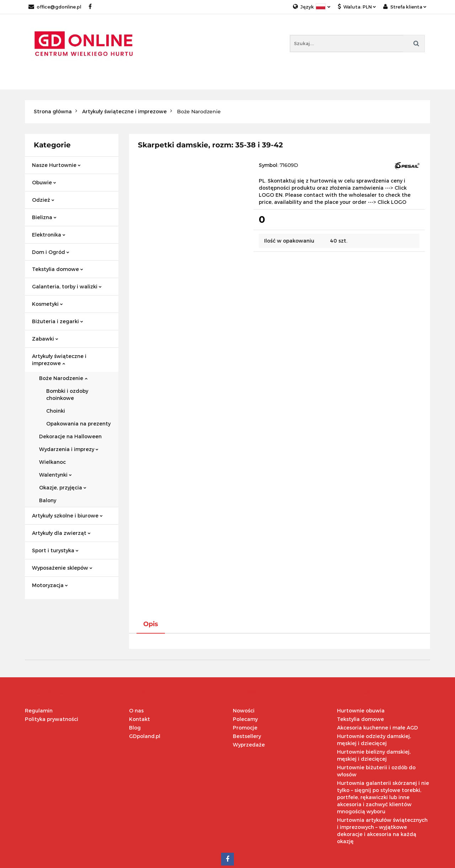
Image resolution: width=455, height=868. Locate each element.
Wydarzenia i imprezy (69, 449)
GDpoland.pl (145, 697)
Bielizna (44, 217)
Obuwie (44, 182)
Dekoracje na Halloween (70, 436)
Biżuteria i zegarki (58, 321)
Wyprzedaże (249, 706)
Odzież (43, 200)
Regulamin (39, 671)
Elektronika (49, 235)
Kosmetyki (47, 304)
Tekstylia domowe (58, 269)
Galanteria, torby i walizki (67, 286)
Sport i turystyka (55, 550)
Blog (135, 688)
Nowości (244, 671)
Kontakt (140, 680)
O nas (136, 671)
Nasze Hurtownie (56, 165)
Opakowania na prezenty (78, 424)
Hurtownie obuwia (361, 671)
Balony (48, 500)
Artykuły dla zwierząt (61, 533)
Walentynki (55, 475)
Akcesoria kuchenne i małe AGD (378, 688)
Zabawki (45, 339)
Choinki (56, 411)
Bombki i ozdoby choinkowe (67, 394)
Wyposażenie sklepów (62, 568)
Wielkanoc (52, 462)
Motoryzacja (50, 585)
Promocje (245, 688)
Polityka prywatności (52, 680)
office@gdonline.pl (55, 7)
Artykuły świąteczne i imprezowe (59, 360)
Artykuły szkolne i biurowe (67, 516)
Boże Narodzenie (63, 378)
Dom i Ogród (51, 252)
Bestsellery (247, 697)
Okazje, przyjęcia (63, 487)
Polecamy (245, 680)
